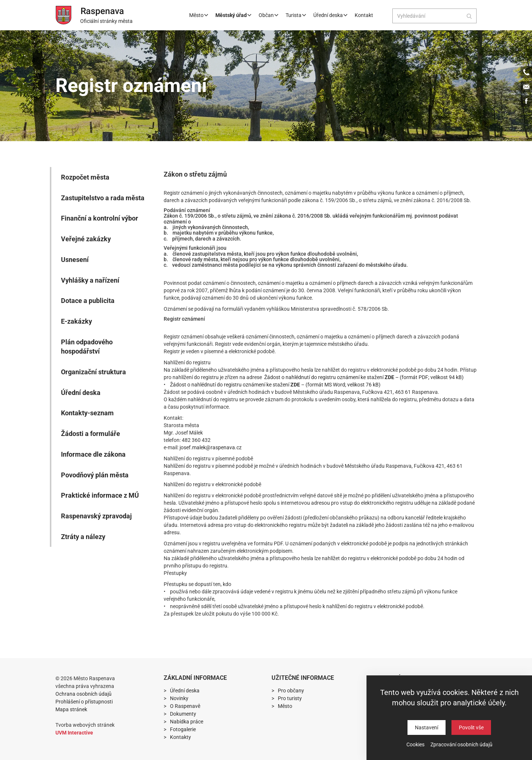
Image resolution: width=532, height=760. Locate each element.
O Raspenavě (185, 706)
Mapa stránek (71, 709)
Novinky (179, 698)
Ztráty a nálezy (83, 537)
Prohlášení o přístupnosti (84, 702)
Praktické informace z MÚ (100, 495)
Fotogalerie (183, 729)
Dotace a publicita (88, 301)
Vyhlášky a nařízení (90, 280)
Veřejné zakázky (86, 239)
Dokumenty (183, 714)
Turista (296, 15)
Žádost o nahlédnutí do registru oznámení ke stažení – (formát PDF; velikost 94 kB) (364, 377)
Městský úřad (233, 15)
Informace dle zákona (93, 454)
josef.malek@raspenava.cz (211, 447)
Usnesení (75, 260)
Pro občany (291, 691)
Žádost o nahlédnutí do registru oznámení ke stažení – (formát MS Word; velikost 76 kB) (275, 385)
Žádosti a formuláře (91, 434)
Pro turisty (290, 698)
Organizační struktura (93, 372)
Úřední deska (330, 15)
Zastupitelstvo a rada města (103, 198)
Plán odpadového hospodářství (87, 347)
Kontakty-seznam (87, 413)
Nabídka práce (187, 722)
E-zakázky (76, 321)
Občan (268, 15)
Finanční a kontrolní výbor (100, 218)
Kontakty (180, 737)
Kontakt (364, 15)
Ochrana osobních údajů (83, 694)
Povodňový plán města (95, 475)
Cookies (415, 744)
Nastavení (427, 727)
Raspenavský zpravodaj (96, 516)
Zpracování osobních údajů (461, 744)
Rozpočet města (85, 177)
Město (199, 15)
